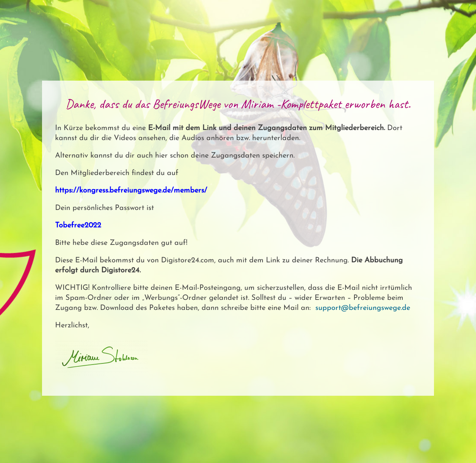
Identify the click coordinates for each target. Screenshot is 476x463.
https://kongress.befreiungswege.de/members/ (132, 191)
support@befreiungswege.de (363, 308)
